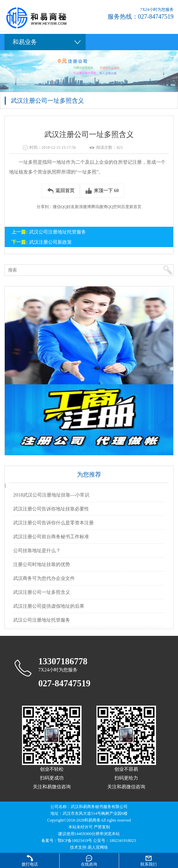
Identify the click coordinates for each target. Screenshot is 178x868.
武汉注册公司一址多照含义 (42, 592)
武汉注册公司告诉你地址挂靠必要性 (51, 509)
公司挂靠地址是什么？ (37, 550)
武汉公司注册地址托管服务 (58, 232)
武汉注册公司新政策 (50, 242)
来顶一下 (102, 191)
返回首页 (61, 191)
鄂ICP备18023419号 (75, 841)
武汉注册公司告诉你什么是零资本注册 (53, 523)
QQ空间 (114, 207)
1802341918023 (123, 841)
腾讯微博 (99, 207)
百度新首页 (131, 207)
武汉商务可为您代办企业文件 (44, 578)
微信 (57, 207)
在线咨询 (89, 864)
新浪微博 (83, 207)
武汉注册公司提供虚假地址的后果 (49, 606)
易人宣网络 (98, 847)
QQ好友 (68, 207)
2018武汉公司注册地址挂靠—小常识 (51, 495)
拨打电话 (30, 864)
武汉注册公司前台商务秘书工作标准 (51, 537)
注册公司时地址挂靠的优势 (42, 564)
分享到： (45, 207)
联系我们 (149, 864)
